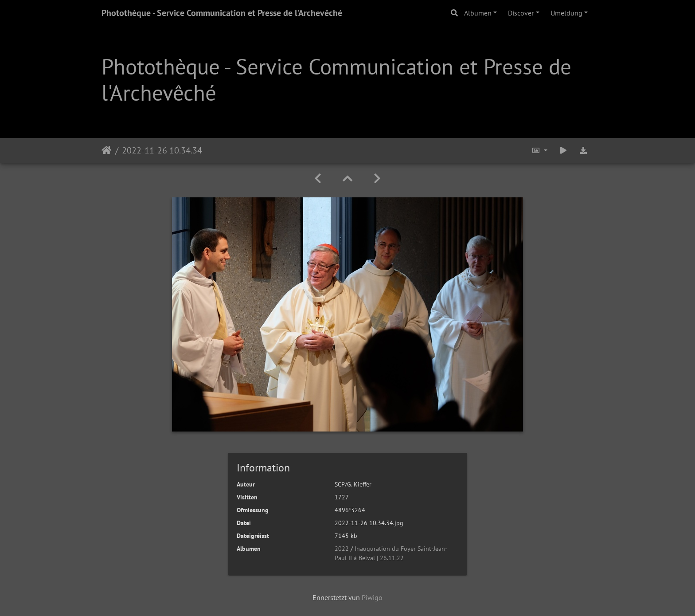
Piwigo (372, 597)
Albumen (478, 13)
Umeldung (566, 13)
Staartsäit (107, 150)
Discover (521, 13)
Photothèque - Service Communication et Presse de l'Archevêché (222, 13)
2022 (342, 549)
